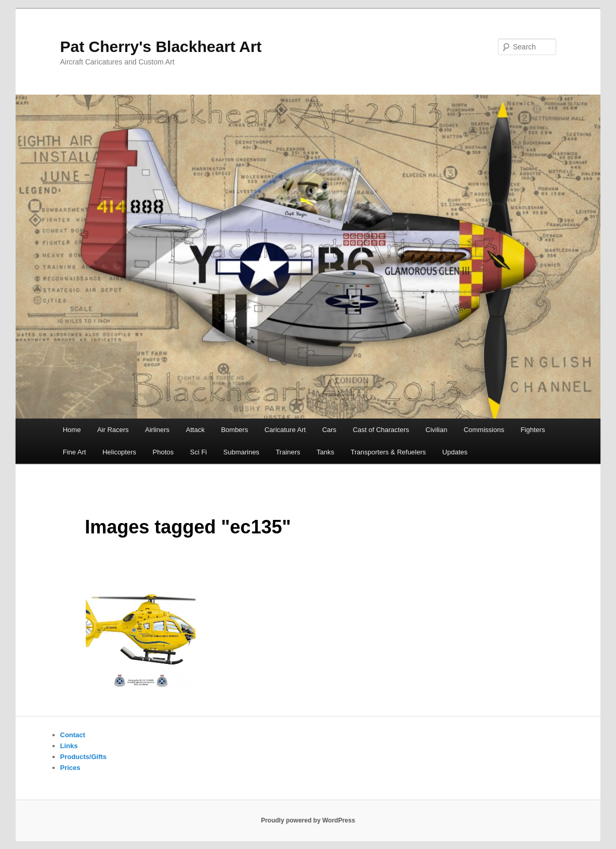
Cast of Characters (381, 430)
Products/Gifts (84, 757)
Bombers (234, 430)
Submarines (241, 452)
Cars (329, 430)
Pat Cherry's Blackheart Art (161, 47)
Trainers (288, 452)
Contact (73, 735)
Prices (70, 768)
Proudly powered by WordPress (308, 820)
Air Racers (113, 430)
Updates (455, 452)
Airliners (157, 430)
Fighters (533, 430)
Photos (163, 452)
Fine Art (75, 452)
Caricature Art (285, 430)
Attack (195, 430)
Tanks (325, 452)
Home (72, 430)
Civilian (437, 430)
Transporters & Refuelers (389, 452)
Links (69, 746)
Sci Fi (199, 452)
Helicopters (119, 452)
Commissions (484, 430)
